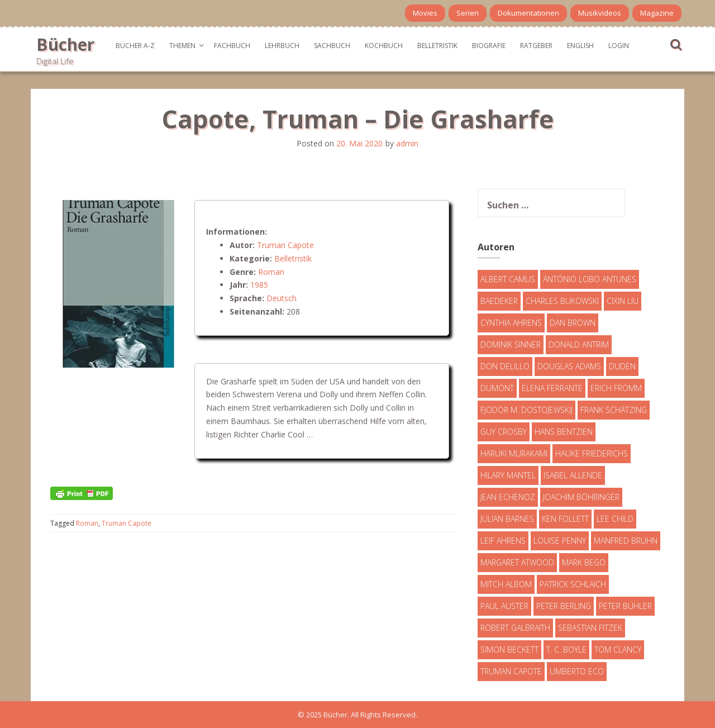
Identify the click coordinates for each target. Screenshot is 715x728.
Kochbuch (384, 46)
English (580, 46)
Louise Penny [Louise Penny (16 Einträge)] (560, 541)
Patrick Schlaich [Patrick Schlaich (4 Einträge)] (573, 584)
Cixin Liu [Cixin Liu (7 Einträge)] (623, 301)
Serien (468, 13)
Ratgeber (536, 46)
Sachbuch (332, 46)
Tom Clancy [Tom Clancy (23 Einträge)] (618, 650)
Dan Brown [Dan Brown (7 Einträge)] (573, 323)
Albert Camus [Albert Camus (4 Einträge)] (508, 279)
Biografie (489, 46)
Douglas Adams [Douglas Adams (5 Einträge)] (569, 366)
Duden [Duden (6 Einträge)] (622, 366)
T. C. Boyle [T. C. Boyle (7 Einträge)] (566, 650)
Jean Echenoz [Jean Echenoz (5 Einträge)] (508, 497)
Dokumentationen (528, 13)
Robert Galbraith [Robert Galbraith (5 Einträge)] (515, 628)
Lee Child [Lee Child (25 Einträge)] (615, 519)
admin (407, 143)
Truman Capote (285, 245)
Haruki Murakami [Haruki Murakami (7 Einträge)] (514, 453)
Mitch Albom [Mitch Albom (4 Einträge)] (506, 584)
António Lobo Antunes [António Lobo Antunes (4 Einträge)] (590, 279)
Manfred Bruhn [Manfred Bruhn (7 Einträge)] (626, 541)
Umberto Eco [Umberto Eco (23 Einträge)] (577, 671)
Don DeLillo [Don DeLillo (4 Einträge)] (505, 366)
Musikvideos (600, 13)
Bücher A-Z (135, 46)
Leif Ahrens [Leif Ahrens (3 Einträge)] (503, 541)
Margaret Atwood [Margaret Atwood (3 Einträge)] (517, 562)
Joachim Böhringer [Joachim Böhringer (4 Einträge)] (581, 497)
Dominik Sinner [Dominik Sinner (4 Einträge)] (511, 344)
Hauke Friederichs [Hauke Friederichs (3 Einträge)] (592, 453)
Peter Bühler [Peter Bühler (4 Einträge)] (625, 606)
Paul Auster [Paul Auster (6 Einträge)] (504, 606)
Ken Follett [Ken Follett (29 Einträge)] (565, 519)
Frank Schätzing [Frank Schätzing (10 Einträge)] (614, 410)
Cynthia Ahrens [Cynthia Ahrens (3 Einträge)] (511, 323)
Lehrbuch (282, 46)
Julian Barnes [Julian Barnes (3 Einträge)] (507, 519)
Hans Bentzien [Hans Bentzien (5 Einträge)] (564, 432)
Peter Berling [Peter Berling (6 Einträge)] (564, 606)
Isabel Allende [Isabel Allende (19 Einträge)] (573, 475)
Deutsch (282, 298)
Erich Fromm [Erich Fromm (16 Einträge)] (616, 388)
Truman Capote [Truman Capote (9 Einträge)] (511, 671)
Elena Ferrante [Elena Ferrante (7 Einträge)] (552, 388)
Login (619, 46)
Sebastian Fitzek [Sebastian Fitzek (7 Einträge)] (590, 628)
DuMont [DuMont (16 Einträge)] (497, 388)
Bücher (65, 44)
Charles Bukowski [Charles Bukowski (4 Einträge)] (562, 301)
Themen (182, 46)
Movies (425, 13)
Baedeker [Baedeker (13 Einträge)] (499, 301)
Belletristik (437, 46)
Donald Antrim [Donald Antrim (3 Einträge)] (579, 344)
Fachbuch (232, 46)
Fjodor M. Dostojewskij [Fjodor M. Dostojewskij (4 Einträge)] (526, 410)
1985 (259, 285)
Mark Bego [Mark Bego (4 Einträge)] (584, 562)
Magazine (657, 13)
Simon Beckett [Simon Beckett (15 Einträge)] (509, 650)
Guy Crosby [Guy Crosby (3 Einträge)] (504, 432)
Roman (271, 272)
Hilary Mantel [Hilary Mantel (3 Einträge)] (508, 475)
